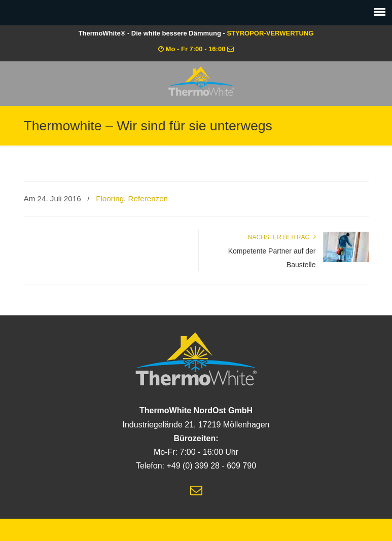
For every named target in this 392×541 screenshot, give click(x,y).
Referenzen (148, 199)
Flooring (110, 199)
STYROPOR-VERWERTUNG (270, 33)
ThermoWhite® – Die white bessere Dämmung (201, 81)
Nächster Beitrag (282, 237)
